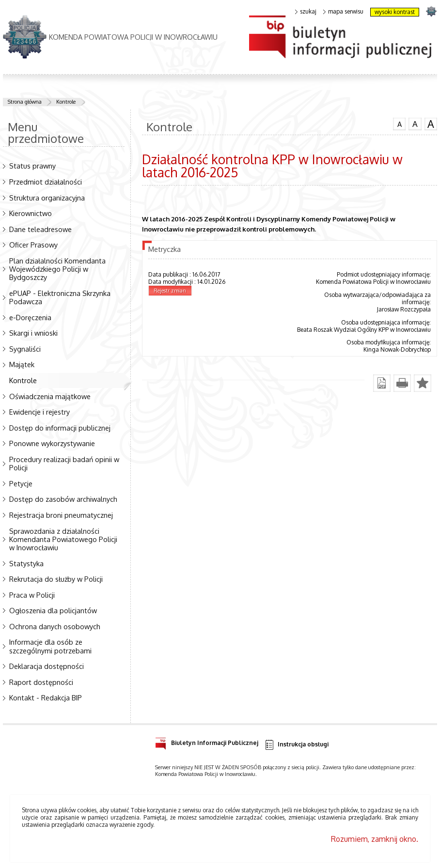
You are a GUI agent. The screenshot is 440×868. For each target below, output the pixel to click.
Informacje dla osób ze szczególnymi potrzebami (50, 646)
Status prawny (32, 166)
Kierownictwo (31, 213)
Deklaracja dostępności (47, 666)
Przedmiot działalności (46, 182)
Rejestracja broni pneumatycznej (61, 515)
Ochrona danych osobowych (55, 626)
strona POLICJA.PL (431, 11)
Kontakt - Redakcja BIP (46, 697)
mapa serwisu (343, 12)
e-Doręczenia (30, 317)
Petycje (21, 483)
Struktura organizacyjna (47, 198)
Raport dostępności (41, 682)
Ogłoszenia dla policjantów (53, 610)
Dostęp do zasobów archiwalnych (63, 499)
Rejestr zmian (170, 291)
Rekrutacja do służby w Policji (56, 579)
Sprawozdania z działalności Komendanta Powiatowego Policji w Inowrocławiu (63, 539)
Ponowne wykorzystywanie (52, 443)
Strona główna (25, 102)
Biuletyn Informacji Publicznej (207, 741)
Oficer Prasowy (33, 245)
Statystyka (26, 563)
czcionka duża (431, 124)
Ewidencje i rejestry (39, 412)
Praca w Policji (32, 595)
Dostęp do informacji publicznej (60, 428)
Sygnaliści (25, 349)
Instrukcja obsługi (296, 745)
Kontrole (66, 102)
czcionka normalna (399, 123)
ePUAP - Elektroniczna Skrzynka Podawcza (60, 297)
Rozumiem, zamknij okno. (375, 839)
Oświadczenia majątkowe (50, 396)
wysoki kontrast (395, 12)
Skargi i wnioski (33, 333)
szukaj (306, 12)
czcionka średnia (415, 124)
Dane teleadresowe (40, 229)
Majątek (22, 364)
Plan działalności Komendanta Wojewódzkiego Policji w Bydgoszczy (57, 269)
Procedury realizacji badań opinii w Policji (64, 463)
